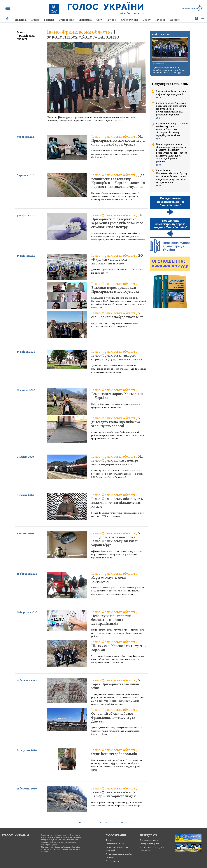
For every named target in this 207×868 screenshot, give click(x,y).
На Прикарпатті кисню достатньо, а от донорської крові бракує (118, 140)
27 (111, 823)
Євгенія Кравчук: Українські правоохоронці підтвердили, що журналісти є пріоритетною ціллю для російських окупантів (172, 109)
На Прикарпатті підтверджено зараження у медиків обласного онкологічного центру (117, 221)
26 (106, 823)
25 (101, 823)
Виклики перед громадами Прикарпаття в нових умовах (115, 288)
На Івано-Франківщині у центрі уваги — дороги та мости (117, 460)
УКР (202, 19)
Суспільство (66, 20)
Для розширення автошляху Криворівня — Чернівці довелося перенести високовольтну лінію (118, 181)
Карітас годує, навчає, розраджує (114, 577)
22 (85, 823)
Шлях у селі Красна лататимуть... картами (118, 646)
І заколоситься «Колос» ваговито (83, 34)
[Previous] (75, 823)
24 (95, 823)
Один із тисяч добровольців (114, 752)
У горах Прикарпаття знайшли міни (116, 684)
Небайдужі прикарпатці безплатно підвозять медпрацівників (114, 618)
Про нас (109, 840)
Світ (99, 20)
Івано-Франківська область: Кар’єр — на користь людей (114, 792)
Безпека (49, 20)
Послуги (175, 20)
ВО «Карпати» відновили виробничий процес (117, 259)
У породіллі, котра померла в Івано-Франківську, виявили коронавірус (116, 539)
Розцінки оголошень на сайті (119, 854)
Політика (21, 20)
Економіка (85, 20)
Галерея (160, 20)
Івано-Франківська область (26, 36)
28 (116, 823)
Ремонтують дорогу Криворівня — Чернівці (117, 394)
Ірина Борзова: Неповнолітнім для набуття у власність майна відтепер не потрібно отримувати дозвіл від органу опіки (172, 176)
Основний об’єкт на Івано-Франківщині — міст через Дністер (114, 715)
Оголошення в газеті (115, 844)
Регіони (111, 20)
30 (127, 823)
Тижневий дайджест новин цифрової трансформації (171, 93)
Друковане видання (149, 840)
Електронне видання (149, 844)
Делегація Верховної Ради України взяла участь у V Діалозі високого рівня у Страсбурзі (170, 70)
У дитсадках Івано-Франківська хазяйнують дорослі (116, 422)
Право (35, 20)
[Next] (132, 823)
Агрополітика (129, 20)
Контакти (110, 858)
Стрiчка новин (112, 861)
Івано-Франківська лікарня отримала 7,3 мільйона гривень (117, 355)
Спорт (147, 20)
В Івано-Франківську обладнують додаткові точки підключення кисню (117, 501)
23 (90, 823)
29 (122, 823)
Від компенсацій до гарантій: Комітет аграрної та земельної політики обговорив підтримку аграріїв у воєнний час (172, 129)
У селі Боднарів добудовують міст (117, 315)
